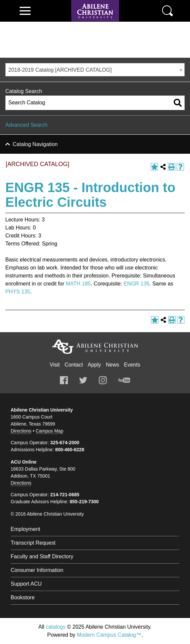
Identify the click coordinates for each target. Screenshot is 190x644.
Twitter (83, 380)
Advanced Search (26, 125)
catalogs (56, 627)
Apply (95, 365)
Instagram (103, 380)
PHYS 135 (18, 292)
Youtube (124, 380)
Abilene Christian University (95, 347)
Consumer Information (37, 570)
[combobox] (95, 70)
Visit (55, 365)
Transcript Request (33, 543)
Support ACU (26, 584)
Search (168, 11)
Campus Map (49, 431)
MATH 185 (78, 284)
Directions (21, 431)
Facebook (64, 380)
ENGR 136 (136, 284)
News (112, 365)
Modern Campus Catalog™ (109, 635)
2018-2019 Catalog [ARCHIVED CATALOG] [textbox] (60, 70)
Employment (25, 529)
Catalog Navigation (35, 144)
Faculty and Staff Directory (42, 556)
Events (132, 365)
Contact (74, 365)
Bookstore (23, 597)
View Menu (25, 11)
